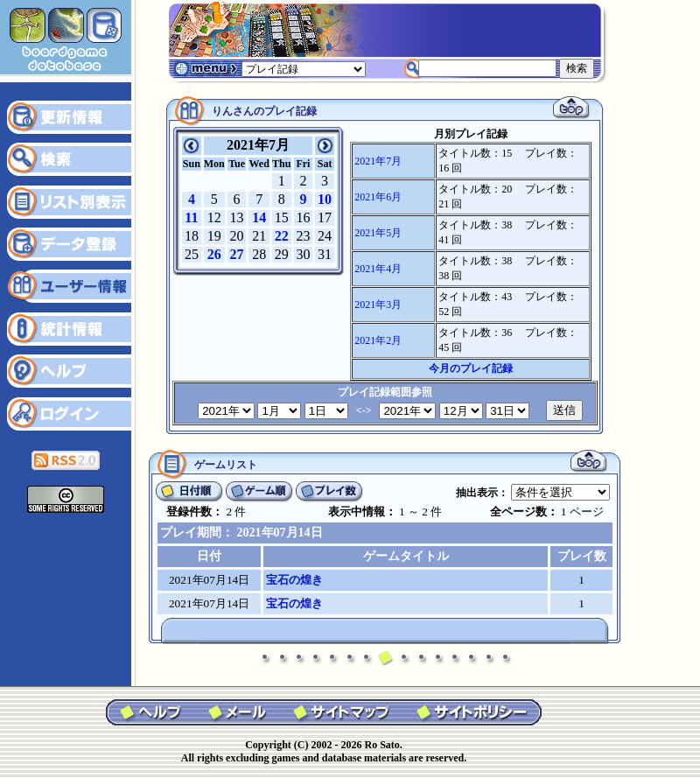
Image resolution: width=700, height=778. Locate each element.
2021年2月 (378, 340)
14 (259, 217)
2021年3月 (378, 305)
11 (191, 217)
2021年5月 (378, 233)
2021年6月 (378, 197)
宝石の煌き (294, 580)
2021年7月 (378, 161)
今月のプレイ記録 (471, 368)
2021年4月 (378, 269)
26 (214, 254)
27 (237, 254)
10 (325, 199)
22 (282, 236)
